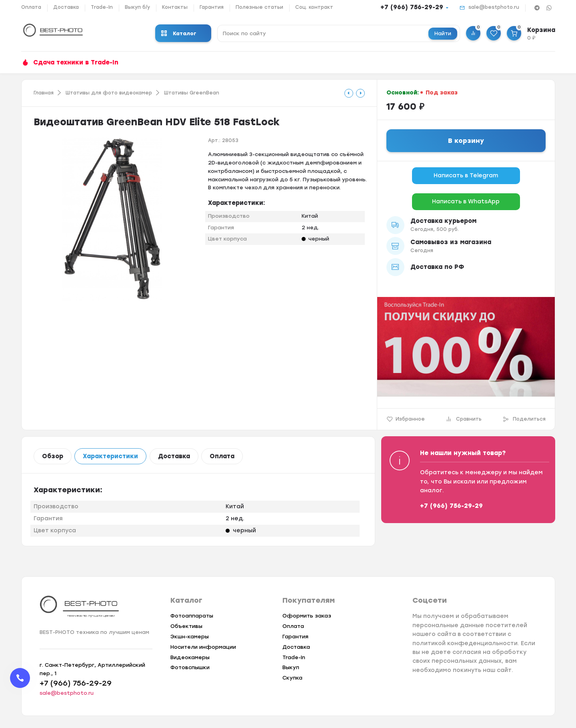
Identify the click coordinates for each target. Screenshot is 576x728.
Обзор (53, 456)
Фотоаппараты (192, 616)
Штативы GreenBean (192, 93)
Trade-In (102, 7)
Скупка (292, 678)
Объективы (186, 626)
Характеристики (110, 456)
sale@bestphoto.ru (494, 7)
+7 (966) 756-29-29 (412, 7)
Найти (443, 33)
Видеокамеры (190, 657)
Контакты (175, 7)
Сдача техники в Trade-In (76, 62)
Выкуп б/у (137, 7)
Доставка (66, 7)
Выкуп (291, 667)
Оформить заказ (307, 616)
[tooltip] (349, 93)
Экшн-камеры (190, 637)
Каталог (179, 33)
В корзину (466, 141)
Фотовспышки (190, 667)
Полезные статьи (259, 7)
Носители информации (203, 647)
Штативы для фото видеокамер (109, 93)
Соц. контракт (314, 7)
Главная (44, 93)
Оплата (31, 7)
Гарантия (212, 7)
